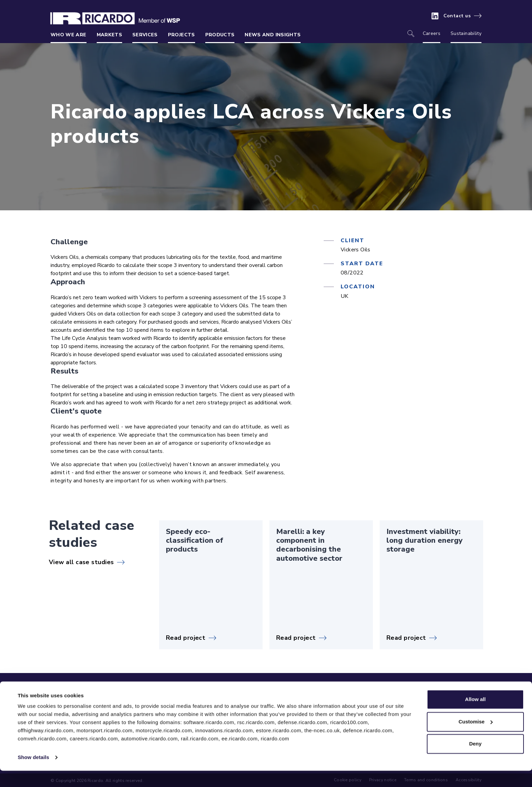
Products (220, 35)
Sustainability (466, 33)
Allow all (476, 716)
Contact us (457, 16)
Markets (109, 35)
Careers (432, 33)
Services (145, 35)
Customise (476, 738)
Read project (186, 638)
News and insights (273, 35)
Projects (182, 35)
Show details (33, 774)
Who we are (69, 35)
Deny (476, 760)
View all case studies (81, 562)
